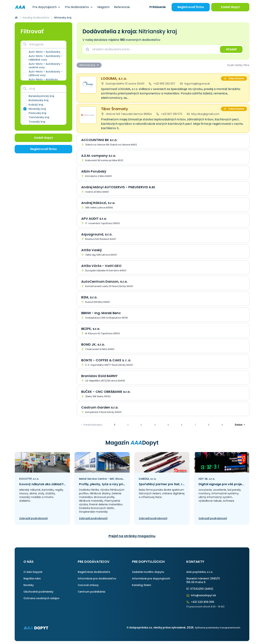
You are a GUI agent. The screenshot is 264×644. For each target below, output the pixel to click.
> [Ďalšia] (240, 425)
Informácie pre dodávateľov (97, 579)
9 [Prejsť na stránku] (222, 425)
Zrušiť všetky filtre (238, 65)
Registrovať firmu (191, 7)
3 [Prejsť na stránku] (141, 425)
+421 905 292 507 (162, 84)
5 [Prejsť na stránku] (168, 425)
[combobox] (154, 49)
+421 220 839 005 (200, 602)
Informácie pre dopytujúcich (151, 579)
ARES (209, 589)
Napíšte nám (32, 579)
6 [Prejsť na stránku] (182, 425)
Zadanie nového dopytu (148, 572)
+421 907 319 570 (169, 114)
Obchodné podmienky (38, 592)
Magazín (103, 7)
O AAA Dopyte (33, 572)
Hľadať (231, 49)
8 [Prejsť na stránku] (209, 425)
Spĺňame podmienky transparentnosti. (218, 628)
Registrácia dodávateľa (94, 572)
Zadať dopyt (230, 7)
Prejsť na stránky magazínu (132, 536)
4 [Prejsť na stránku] (155, 425)
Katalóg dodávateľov (36, 18)
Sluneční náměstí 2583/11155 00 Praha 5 (203, 580)
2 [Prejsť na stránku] (128, 425)
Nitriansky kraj (89, 65)
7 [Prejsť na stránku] (195, 425)
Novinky (29, 585)
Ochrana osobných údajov (41, 598)
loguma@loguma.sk (195, 84)
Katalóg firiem (142, 585)
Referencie (122, 7)
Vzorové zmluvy (88, 585)
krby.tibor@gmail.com (203, 114)
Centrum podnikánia (91, 592)
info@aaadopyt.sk (201, 595)
